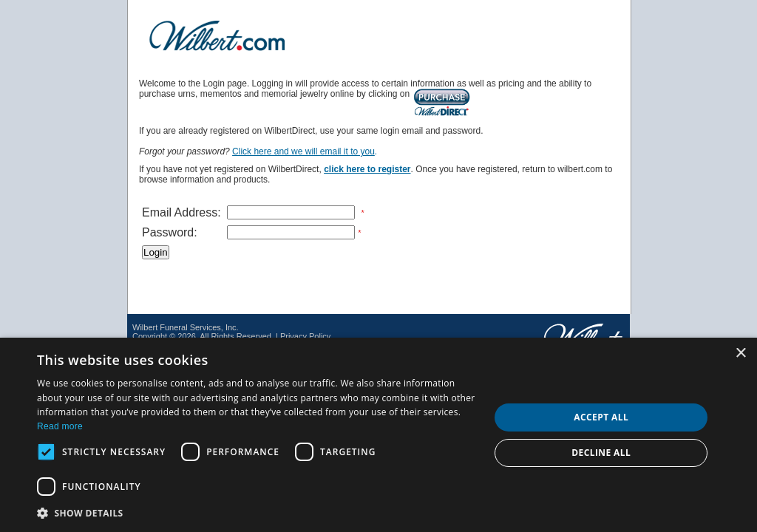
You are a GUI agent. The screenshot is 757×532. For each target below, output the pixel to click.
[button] (257, 512)
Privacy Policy (305, 336)
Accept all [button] (601, 417)
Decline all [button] (601, 453)
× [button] (740, 354)
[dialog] (378, 435)
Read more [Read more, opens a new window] (60, 426)
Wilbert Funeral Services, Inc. (186, 327)
